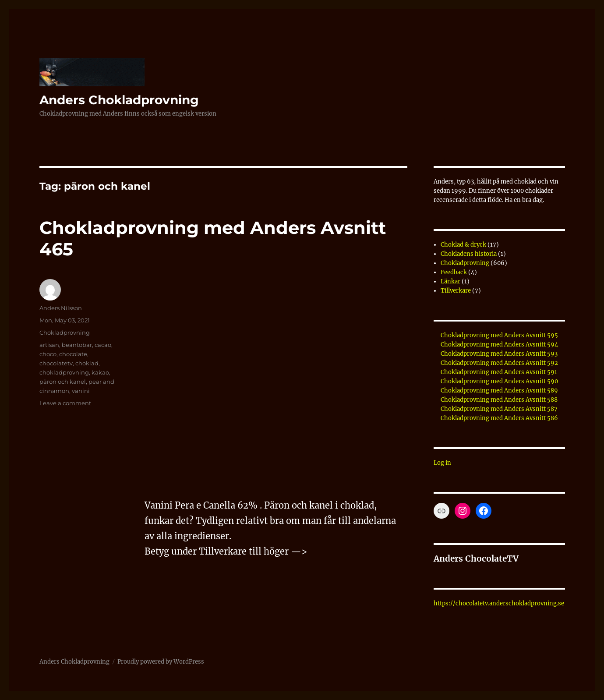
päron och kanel (63, 382)
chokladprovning (64, 372)
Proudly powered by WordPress (161, 662)
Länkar (450, 281)
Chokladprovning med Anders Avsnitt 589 (499, 391)
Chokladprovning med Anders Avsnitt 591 (499, 372)
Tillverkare (456, 291)
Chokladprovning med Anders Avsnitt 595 (499, 335)
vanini (81, 391)
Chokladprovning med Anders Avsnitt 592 (499, 363)
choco (48, 354)
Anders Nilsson (61, 308)
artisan (49, 345)
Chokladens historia (469, 254)
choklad (87, 363)
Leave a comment (65, 403)
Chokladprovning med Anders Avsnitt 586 (499, 418)
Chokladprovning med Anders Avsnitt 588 (499, 400)
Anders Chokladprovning (119, 100)
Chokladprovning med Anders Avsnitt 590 (499, 381)
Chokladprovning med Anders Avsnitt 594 (499, 345)
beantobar (77, 345)
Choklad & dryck (463, 245)
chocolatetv (56, 363)
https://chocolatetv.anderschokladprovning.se (499, 603)
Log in (442, 463)
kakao (100, 372)
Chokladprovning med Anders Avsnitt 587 (499, 409)
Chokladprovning (65, 332)
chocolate (73, 354)
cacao (103, 345)
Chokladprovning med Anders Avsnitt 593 (499, 354)
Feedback (454, 272)
